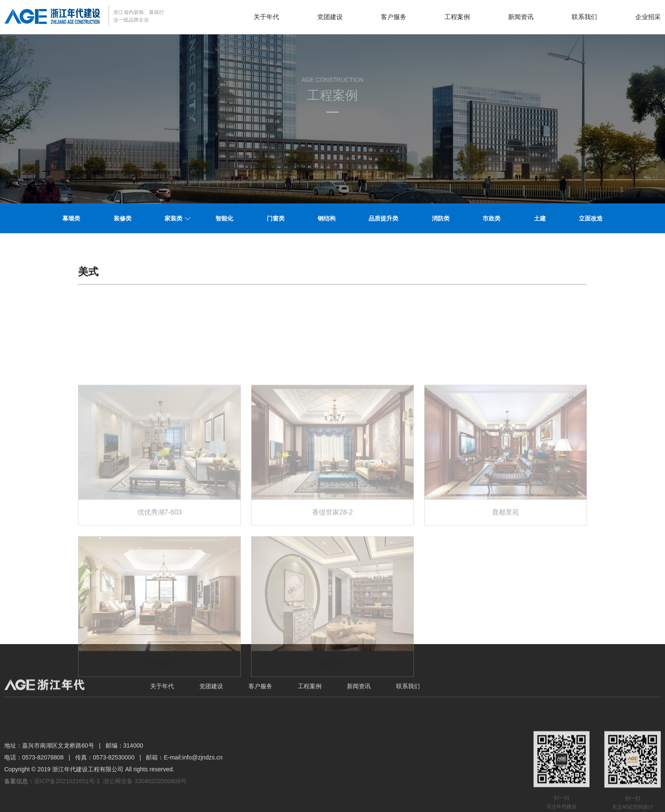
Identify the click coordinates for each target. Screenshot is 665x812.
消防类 (441, 218)
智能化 (224, 218)
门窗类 (276, 218)
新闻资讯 (521, 17)
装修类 (123, 218)
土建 (540, 218)
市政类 (492, 218)
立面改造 (591, 218)
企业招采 (648, 17)
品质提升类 (383, 218)
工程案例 (457, 17)
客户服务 (394, 17)
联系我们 (584, 17)
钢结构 (327, 218)
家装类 (173, 218)
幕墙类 (71, 218)
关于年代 (266, 17)
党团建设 (330, 17)
